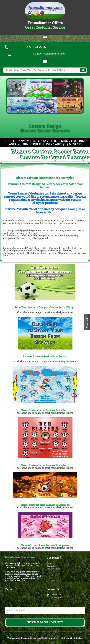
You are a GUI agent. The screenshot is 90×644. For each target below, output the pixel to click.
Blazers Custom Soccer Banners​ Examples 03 (45, 465)
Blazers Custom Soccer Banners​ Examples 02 (45, 505)
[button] (45, 36)
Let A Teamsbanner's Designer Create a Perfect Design (45, 307)
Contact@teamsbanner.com (50, 54)
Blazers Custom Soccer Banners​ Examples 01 (45, 545)
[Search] (83, 70)
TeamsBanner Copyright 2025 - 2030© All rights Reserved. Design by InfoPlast (45, 638)
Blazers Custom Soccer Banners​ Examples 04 (45, 410)
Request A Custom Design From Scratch (45, 356)
